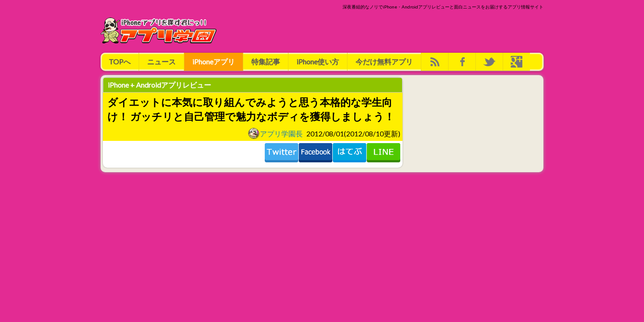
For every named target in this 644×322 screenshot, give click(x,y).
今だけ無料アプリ (384, 61)
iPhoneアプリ (214, 61)
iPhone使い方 (318, 61)
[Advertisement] (381, 30)
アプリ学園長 (275, 133)
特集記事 (266, 61)
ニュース (161, 61)
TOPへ (120, 61)
